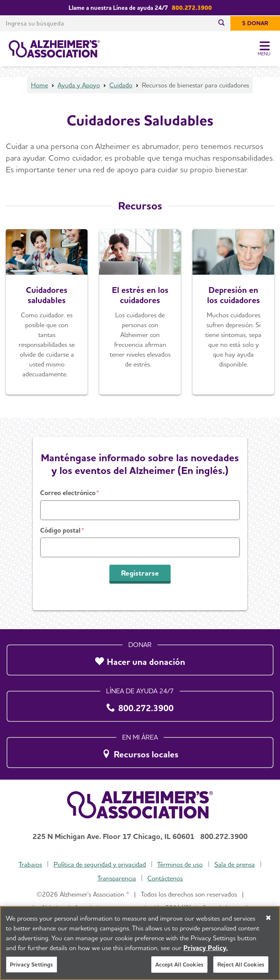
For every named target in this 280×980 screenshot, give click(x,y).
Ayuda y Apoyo (79, 85)
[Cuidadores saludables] (47, 312)
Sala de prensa (235, 864)
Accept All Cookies (179, 965)
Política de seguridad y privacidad (100, 864)
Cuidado (121, 85)
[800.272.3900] (140, 704)
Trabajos (30, 864)
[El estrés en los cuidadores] (140, 312)
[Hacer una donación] (140, 658)
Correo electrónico (68, 493)
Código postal (60, 530)
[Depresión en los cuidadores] (233, 312)
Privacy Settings (32, 965)
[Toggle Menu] (265, 49)
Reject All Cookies (241, 965)
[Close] (268, 918)
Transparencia (117, 878)
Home (40, 85)
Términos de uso (180, 864)
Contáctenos (165, 878)
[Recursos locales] (140, 750)
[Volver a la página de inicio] (54, 49)
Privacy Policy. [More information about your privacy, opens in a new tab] (206, 948)
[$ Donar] (255, 23)
